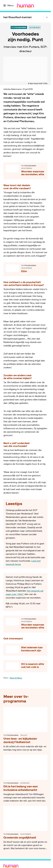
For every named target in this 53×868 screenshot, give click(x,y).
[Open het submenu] (47, 17)
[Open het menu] (8, 5)
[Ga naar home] (25, 5)
